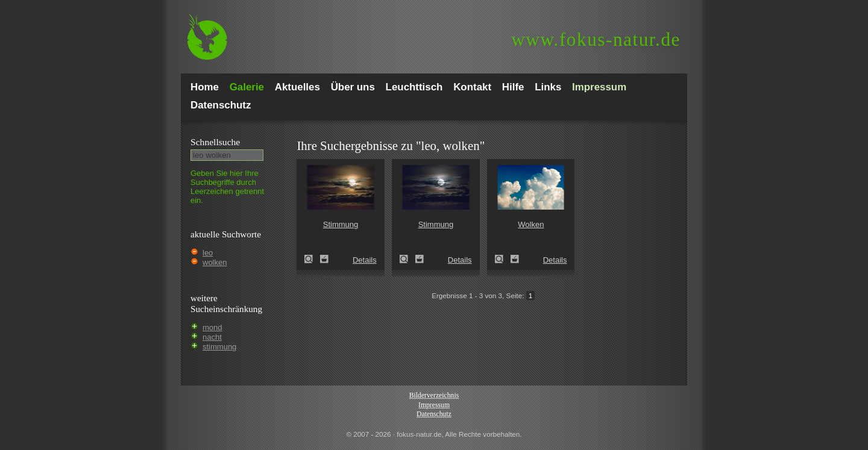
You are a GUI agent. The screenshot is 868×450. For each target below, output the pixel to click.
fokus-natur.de (596, 39)
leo (208, 253)
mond (212, 327)
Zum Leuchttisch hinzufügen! (324, 259)
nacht (212, 337)
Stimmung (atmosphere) (312, 259)
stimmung (219, 347)
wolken (215, 262)
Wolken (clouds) (503, 259)
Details (365, 260)
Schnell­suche (215, 142)
